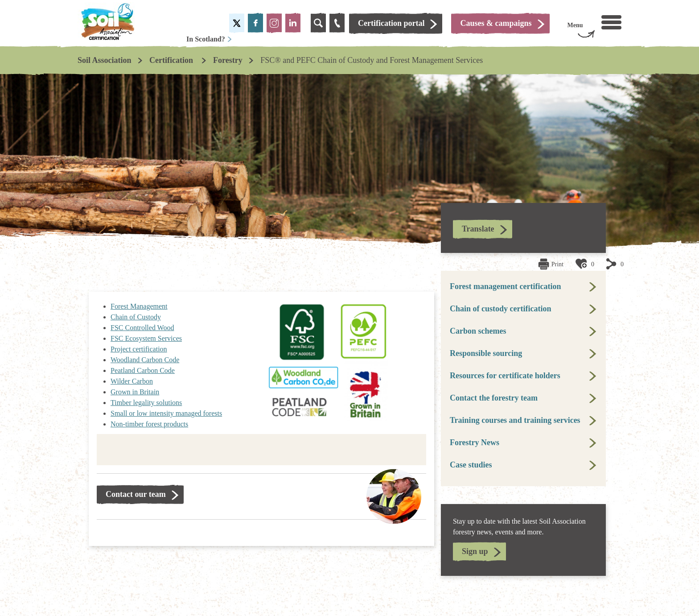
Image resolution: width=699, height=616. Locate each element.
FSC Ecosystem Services (146, 338)
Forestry (228, 60)
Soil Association (105, 60)
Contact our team (136, 494)
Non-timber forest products (149, 424)
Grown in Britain (135, 392)
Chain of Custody (136, 317)
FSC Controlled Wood (142, 328)
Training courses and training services (515, 420)
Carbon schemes (478, 331)
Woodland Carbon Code (145, 360)
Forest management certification (506, 286)
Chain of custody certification (500, 309)
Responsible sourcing (486, 353)
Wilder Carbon (132, 381)
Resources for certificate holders (505, 376)
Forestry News (475, 442)
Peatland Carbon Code (143, 370)
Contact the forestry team (494, 398)
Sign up (475, 551)
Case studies (471, 465)
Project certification (139, 349)
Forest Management (139, 306)
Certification (172, 60)
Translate (478, 229)
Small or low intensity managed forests (166, 413)
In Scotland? (209, 39)
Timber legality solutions (146, 403)
